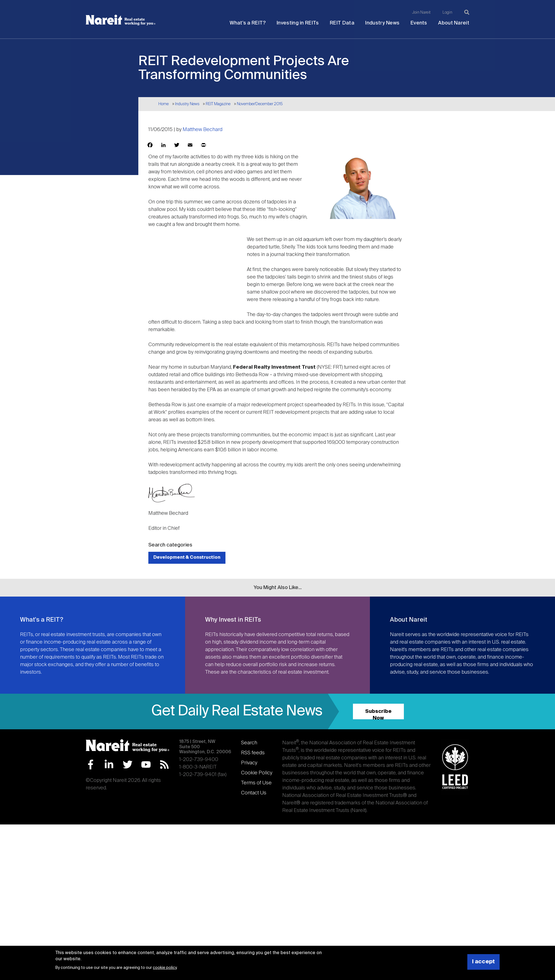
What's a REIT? (248, 23)
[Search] (467, 12)
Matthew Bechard (202, 130)
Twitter (128, 764)
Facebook (91, 764)
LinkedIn (109, 764)
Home (164, 104)
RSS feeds (253, 753)
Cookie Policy (257, 773)
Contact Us (254, 793)
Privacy (249, 763)
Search (249, 743)
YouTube (146, 764)
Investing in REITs (298, 23)
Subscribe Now (378, 714)
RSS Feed (164, 764)
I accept (483, 962)
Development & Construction (187, 557)
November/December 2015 (260, 104)
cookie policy (165, 968)
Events (419, 23)
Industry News (382, 23)
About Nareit (454, 23)
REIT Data (342, 23)
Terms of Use (256, 783)
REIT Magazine (218, 104)
